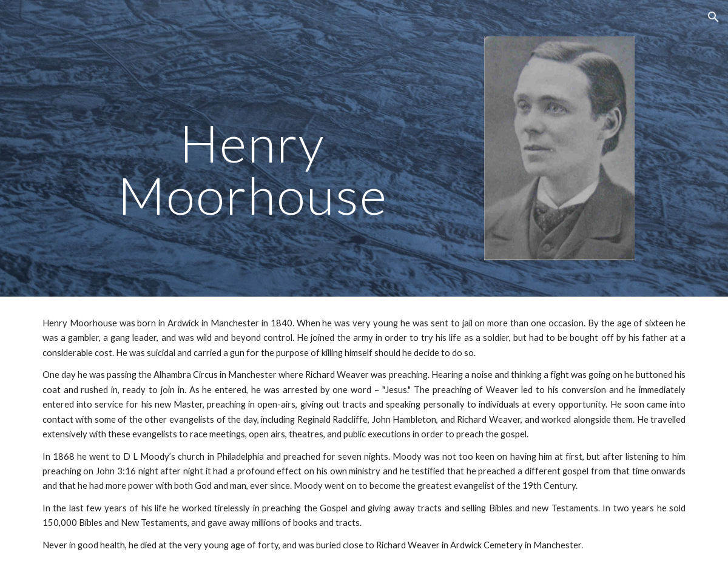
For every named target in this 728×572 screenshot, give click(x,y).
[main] (252, 131)
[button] (713, 17)
